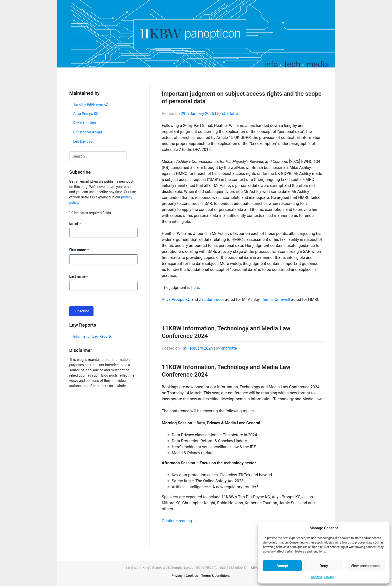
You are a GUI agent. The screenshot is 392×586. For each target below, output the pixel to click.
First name (79, 250)
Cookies (316, 577)
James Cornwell (276, 299)
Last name (79, 277)
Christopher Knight (88, 132)
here (195, 288)
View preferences (365, 566)
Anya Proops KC (86, 114)
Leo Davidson (84, 141)
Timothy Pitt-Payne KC (91, 104)
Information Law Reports (92, 336)
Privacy (329, 577)
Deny (324, 566)
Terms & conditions (216, 576)
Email (75, 224)
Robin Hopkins (84, 123)
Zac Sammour (211, 299)
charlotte (230, 114)
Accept (282, 566)
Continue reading (179, 521)
